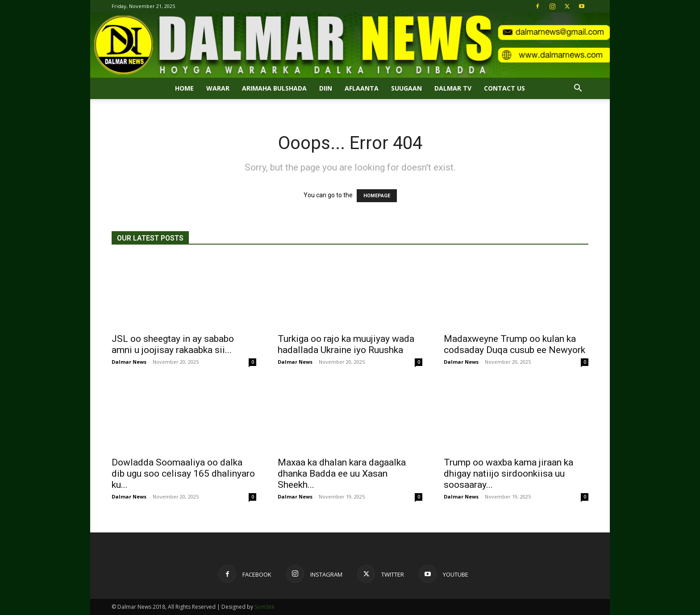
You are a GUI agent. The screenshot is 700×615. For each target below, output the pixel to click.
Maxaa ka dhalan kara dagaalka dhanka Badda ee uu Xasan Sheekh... (342, 474)
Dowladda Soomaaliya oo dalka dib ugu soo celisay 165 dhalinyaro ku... (183, 474)
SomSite (265, 607)
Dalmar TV (453, 88)
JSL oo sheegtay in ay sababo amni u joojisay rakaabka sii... (173, 344)
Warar (218, 88)
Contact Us (504, 88)
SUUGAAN (406, 88)
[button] (578, 89)
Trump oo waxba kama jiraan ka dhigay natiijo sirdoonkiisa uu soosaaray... (508, 474)
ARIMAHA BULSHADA (274, 88)
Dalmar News (129, 362)
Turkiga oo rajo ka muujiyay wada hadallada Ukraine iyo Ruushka (346, 344)
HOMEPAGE (377, 196)
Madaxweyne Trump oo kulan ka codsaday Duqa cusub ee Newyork (515, 344)
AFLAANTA (362, 88)
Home (184, 88)
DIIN (326, 88)
